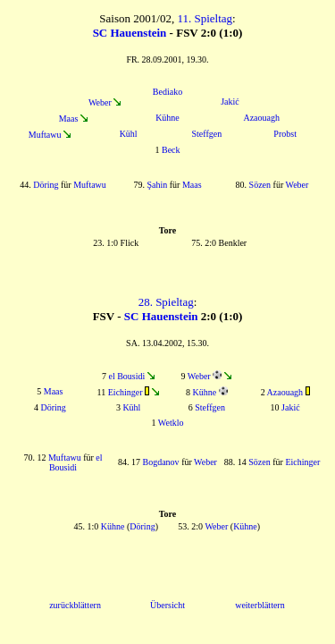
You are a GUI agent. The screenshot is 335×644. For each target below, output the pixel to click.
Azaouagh (261, 118)
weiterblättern (260, 605)
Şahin (157, 185)
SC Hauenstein (130, 33)
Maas (69, 119)
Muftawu (45, 135)
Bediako (167, 92)
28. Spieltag (166, 302)
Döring (46, 185)
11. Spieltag (205, 18)
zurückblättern (75, 605)
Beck (171, 150)
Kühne (167, 118)
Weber (100, 102)
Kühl (129, 134)
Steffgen (207, 134)
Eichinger (126, 392)
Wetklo (171, 423)
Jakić (230, 102)
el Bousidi (126, 376)
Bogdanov (161, 462)
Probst (285, 134)
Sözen (260, 185)
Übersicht (167, 605)
